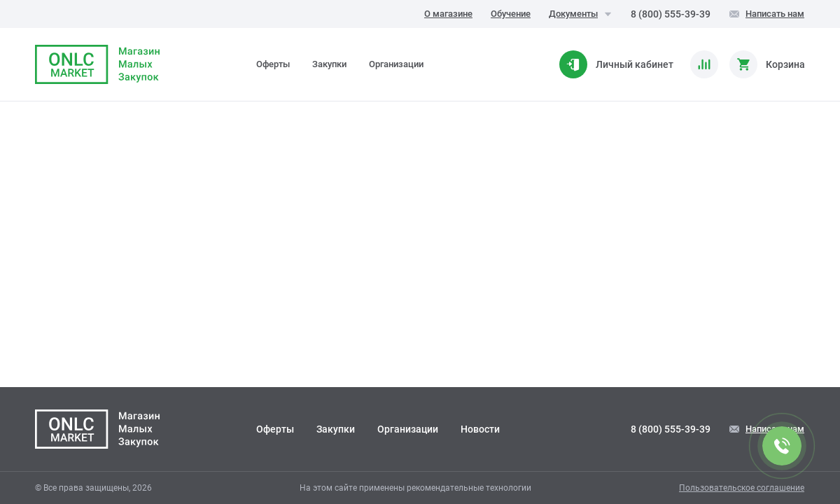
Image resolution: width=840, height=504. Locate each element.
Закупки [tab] (329, 64)
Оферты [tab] (273, 64)
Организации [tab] (396, 64)
